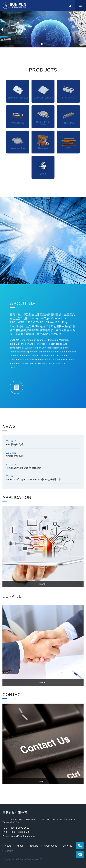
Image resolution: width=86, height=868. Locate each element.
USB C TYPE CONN (43, 123)
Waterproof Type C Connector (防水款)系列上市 (33, 479)
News (8, 846)
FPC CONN (68, 98)
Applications (51, 846)
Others (43, 174)
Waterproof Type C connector (48, 318)
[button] (2, 29)
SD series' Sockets (43, 98)
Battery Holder (18, 148)
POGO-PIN (68, 123)
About (20, 846)
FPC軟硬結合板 (15, 444)
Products (33, 846)
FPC (68, 148)
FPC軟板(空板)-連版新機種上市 (24, 468)
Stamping (43, 148)
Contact (9, 851)
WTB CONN (18, 123)
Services (67, 846)
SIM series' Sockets (18, 98)
